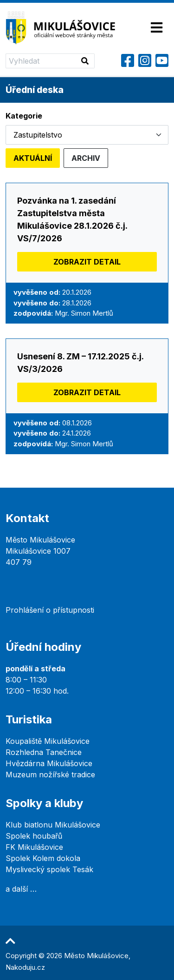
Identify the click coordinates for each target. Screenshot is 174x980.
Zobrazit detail (87, 262)
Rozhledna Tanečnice (44, 752)
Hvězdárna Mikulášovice (49, 763)
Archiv (86, 158)
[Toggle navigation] (157, 28)
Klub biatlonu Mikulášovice (53, 825)
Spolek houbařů (34, 836)
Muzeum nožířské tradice (50, 775)
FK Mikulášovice (34, 847)
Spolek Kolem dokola (43, 858)
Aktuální (33, 158)
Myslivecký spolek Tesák (49, 869)
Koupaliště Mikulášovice (48, 741)
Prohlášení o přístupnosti (50, 610)
